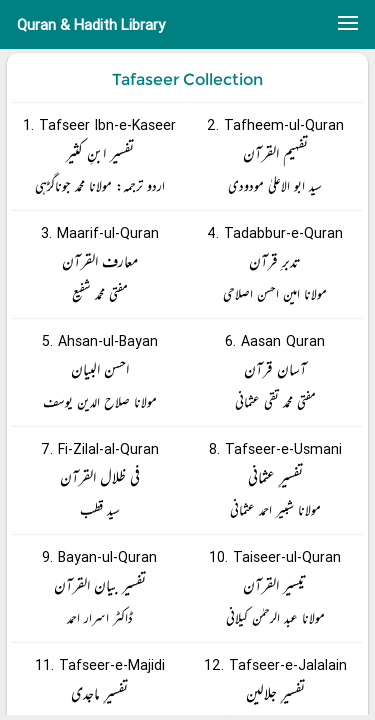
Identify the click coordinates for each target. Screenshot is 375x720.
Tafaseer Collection (187, 79)
